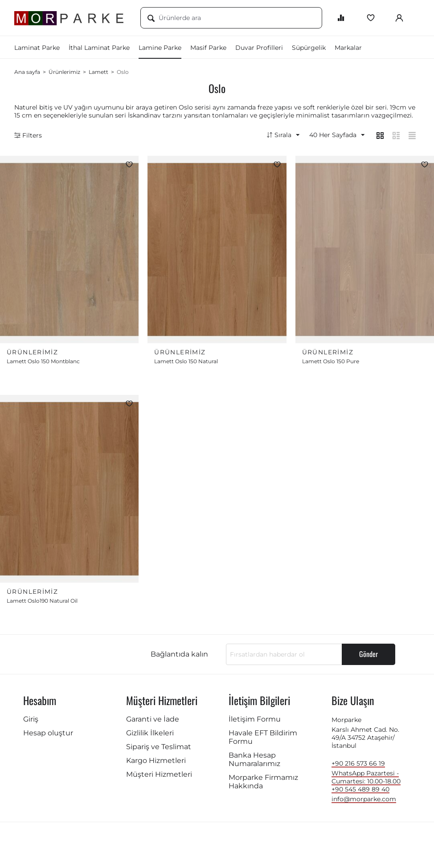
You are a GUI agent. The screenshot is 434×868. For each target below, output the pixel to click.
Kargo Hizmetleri (156, 763)
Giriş (31, 721)
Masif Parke (208, 48)
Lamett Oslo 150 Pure (331, 363)
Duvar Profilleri (259, 48)
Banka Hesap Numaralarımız (254, 762)
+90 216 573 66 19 (358, 766)
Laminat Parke (37, 48)
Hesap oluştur (48, 735)
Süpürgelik (309, 48)
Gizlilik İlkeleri (150, 735)
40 (334, 135)
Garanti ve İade (153, 721)
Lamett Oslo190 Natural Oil (42, 603)
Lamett (98, 72)
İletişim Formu (255, 721)
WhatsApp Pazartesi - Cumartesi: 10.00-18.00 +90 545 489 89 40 (366, 783)
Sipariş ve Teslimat (159, 749)
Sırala (280, 135)
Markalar (348, 48)
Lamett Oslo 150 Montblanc (43, 363)
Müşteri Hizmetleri (159, 777)
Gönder (368, 656)
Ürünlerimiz (64, 72)
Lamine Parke (160, 48)
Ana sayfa (27, 72)
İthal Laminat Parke (99, 48)
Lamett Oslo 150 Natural (186, 363)
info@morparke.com (364, 801)
